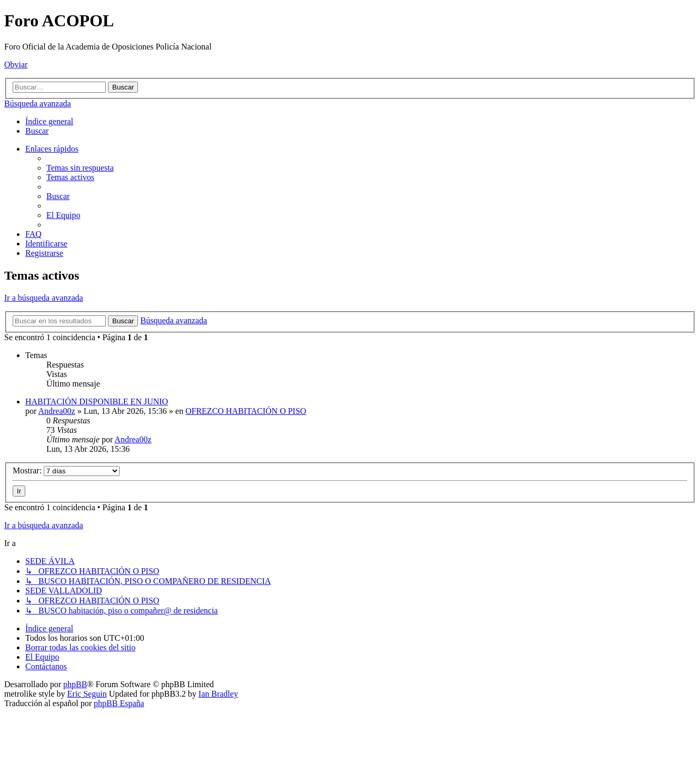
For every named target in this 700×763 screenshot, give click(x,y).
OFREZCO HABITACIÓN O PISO (246, 411)
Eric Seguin (87, 694)
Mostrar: (66, 470)
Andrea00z (56, 411)
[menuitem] (37, 131)
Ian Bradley (218, 694)
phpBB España (119, 703)
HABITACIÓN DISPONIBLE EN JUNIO (97, 402)
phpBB (75, 684)
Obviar (16, 65)
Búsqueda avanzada (38, 103)
